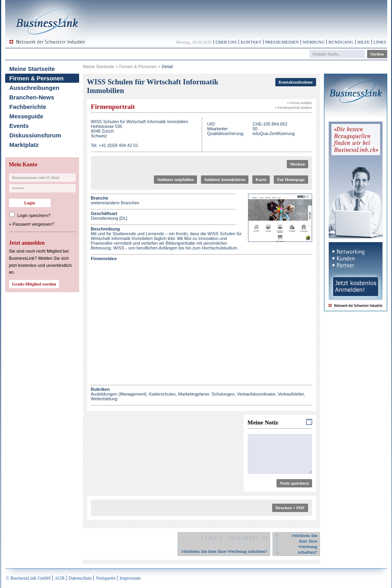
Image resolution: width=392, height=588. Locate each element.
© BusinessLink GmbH (28, 578)
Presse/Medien (282, 42)
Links (380, 42)
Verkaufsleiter (291, 394)
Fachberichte (28, 107)
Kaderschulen (162, 394)
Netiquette (106, 578)
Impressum (130, 578)
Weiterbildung (104, 399)
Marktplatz (24, 145)
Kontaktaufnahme (295, 82)
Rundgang (341, 42)
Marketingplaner (193, 394)
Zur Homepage (291, 179)
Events (19, 126)
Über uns (226, 42)
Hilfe (363, 42)
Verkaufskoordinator (256, 394)
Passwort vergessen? (33, 224)
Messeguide (27, 116)
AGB (60, 578)
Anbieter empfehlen (175, 179)
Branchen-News (32, 97)
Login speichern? (34, 215)
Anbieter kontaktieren (225, 179)
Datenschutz (80, 578)
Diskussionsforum (35, 135)
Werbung (314, 42)
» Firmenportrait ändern (293, 108)
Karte (261, 179)
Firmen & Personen (37, 78)
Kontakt (251, 42)
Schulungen (223, 394)
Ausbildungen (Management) (119, 394)
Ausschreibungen (35, 88)
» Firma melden (300, 103)
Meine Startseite (32, 69)
